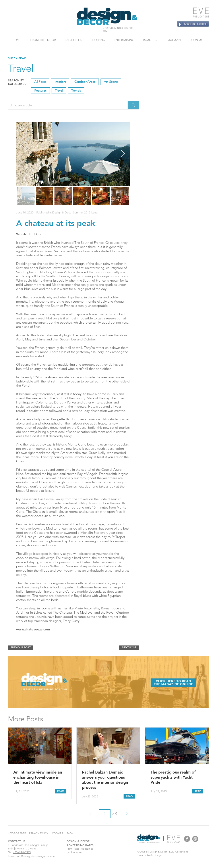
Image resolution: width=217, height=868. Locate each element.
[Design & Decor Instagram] (195, 839)
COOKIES (57, 833)
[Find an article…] (65, 105)
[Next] (127, 814)
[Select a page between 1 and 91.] (105, 814)
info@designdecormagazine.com (36, 856)
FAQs (70, 833)
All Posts (40, 82)
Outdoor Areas (85, 82)
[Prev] (90, 814)
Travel (59, 90)
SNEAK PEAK (17, 58)
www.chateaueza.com (33, 629)
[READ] (60, 791)
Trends (76, 90)
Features (40, 90)
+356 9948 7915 (22, 852)
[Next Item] (123, 154)
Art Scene (111, 82)
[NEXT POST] (129, 648)
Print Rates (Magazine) (80, 849)
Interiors (60, 82)
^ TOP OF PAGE (17, 833)
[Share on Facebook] (193, 24)
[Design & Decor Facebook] (187, 839)
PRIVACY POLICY (39, 833)
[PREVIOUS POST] (21, 648)
